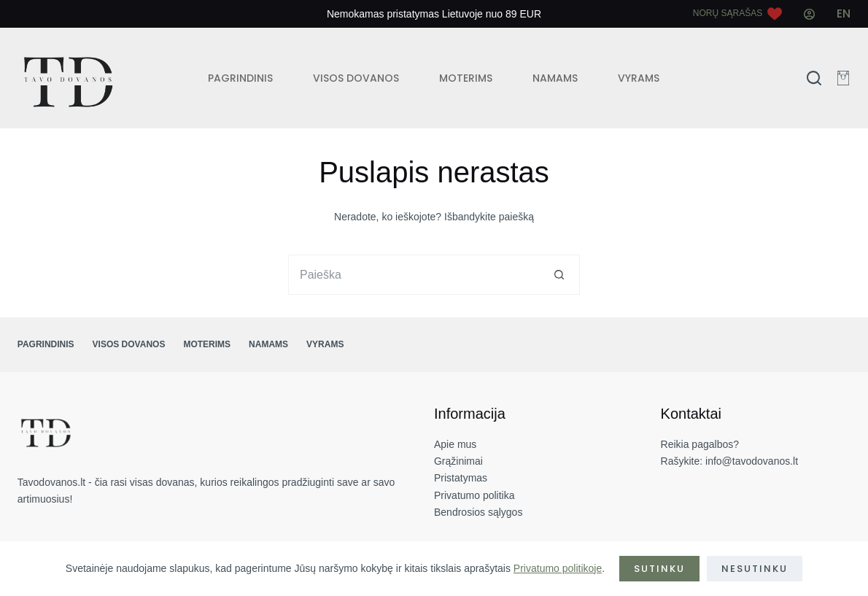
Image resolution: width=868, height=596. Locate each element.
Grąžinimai (458, 461)
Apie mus (455, 444)
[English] (844, 14)
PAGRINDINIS (240, 78)
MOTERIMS (466, 78)
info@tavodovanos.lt (752, 461)
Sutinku (659, 569)
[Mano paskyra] (809, 14)
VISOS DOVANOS (356, 78)
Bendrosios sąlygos (478, 512)
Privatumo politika (474, 495)
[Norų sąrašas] (737, 14)
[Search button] (560, 275)
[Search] (814, 78)
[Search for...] (414, 275)
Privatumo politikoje (558, 568)
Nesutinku (755, 569)
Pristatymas (461, 478)
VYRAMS (639, 78)
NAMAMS (555, 78)
